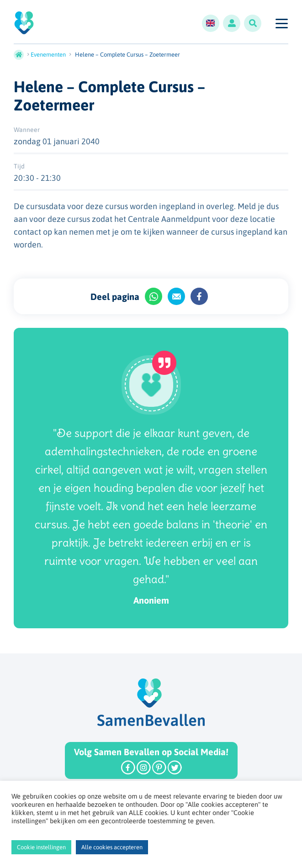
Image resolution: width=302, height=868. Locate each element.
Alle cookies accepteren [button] (112, 847)
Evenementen (48, 55)
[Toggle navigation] (281, 23)
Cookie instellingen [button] (41, 847)
